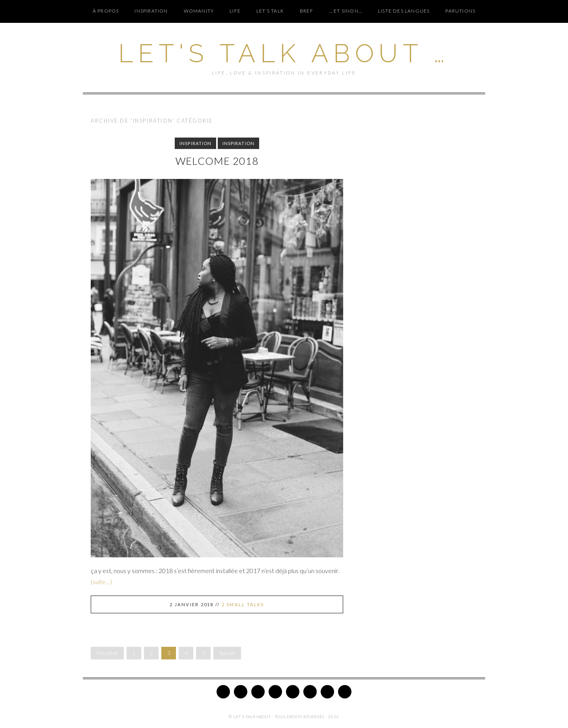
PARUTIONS (460, 11)
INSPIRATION (151, 11)
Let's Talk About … (284, 53)
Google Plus (293, 692)
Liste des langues (404, 11)
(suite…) (101, 582)
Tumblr (327, 692)
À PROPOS (106, 11)
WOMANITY (199, 11)
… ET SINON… (346, 11)
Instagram (275, 692)
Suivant (227, 653)
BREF (306, 11)
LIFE (235, 11)
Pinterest (258, 692)
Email (345, 692)
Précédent (107, 653)
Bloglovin (310, 692)
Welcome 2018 (217, 161)
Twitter (223, 692)
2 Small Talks (243, 604)
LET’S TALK (270, 11)
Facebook (241, 692)
